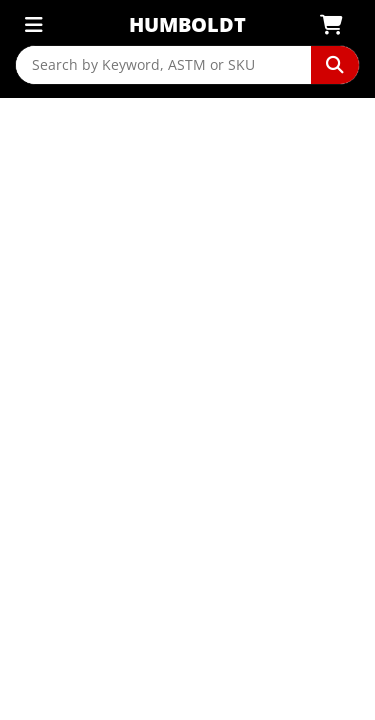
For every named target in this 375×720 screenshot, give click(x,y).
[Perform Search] (335, 65)
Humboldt (187, 24)
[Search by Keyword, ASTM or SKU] (163, 65)
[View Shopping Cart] (337, 25)
